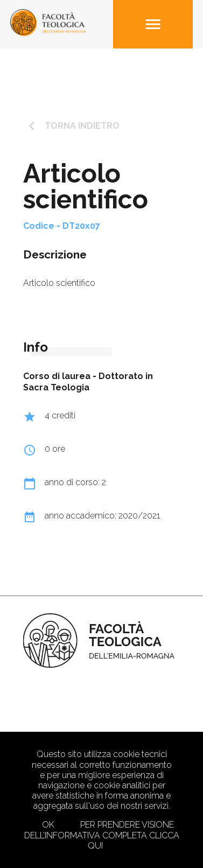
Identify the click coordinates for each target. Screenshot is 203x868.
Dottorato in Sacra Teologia (88, 382)
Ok (48, 825)
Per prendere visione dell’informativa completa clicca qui (102, 835)
